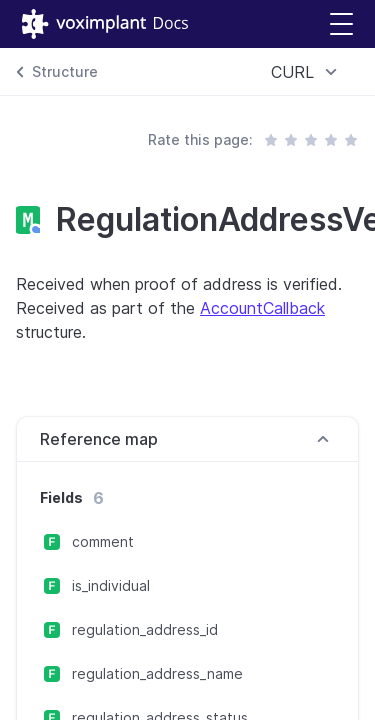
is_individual (111, 585)
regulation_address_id (145, 629)
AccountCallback (262, 308)
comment (103, 541)
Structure (65, 71)
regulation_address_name (157, 673)
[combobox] (307, 72)
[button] (341, 24)
